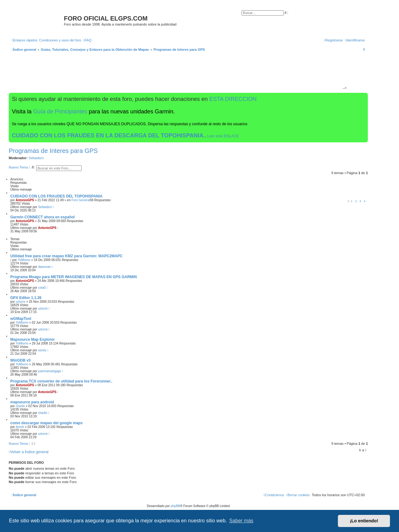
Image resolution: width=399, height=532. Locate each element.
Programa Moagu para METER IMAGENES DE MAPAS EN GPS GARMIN (74, 277)
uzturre (20, 302)
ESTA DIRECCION (233, 99)
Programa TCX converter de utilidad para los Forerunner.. (61, 381)
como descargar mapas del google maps (46, 423)
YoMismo (24, 260)
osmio (42, 350)
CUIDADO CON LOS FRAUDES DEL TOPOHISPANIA (56, 196)
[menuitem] (60, 40)
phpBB (175, 506)
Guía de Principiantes (60, 112)
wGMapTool (21, 319)
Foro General (81, 200)
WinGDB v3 (20, 360)
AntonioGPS (25, 200)
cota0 (42, 288)
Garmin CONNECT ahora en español (43, 217)
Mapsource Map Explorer (33, 340)
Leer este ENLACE (223, 136)
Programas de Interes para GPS (53, 151)
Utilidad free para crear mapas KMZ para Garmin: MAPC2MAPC (66, 256)
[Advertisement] (186, 74)
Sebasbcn (36, 158)
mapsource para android (32, 402)
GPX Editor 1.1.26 (26, 298)
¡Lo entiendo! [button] (364, 521)
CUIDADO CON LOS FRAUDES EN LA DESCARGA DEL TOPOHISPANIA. (108, 135)
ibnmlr (20, 427)
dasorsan (44, 267)
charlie (20, 406)
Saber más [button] (241, 521)
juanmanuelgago (50, 371)
